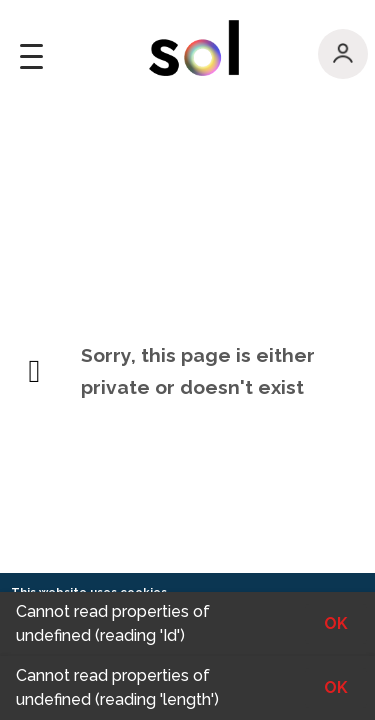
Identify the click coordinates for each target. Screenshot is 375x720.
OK (336, 687)
